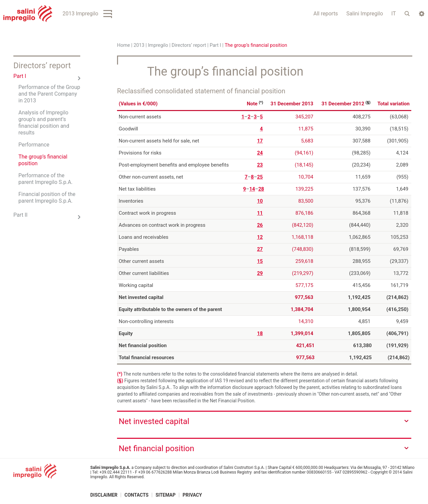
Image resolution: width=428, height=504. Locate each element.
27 (260, 249)
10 (260, 201)
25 (260, 177)
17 (260, 140)
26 (260, 225)
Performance (34, 145)
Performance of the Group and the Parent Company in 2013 (49, 94)
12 (260, 237)
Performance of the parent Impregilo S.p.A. (45, 179)
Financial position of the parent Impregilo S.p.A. (47, 197)
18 (260, 333)
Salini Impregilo (365, 14)
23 (260, 165)
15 (260, 261)
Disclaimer (104, 495)
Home (124, 45)
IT (394, 14)
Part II (20, 215)
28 (261, 189)
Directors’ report (189, 45)
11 (260, 213)
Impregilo (158, 45)
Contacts (136, 495)
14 (252, 189)
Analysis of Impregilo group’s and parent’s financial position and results (44, 123)
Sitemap (166, 495)
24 (260, 153)
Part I (215, 45)
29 (260, 273)
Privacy (192, 495)
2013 (139, 45)
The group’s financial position (43, 160)
